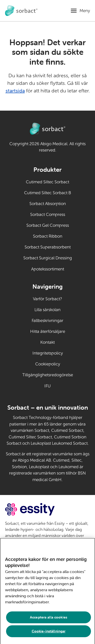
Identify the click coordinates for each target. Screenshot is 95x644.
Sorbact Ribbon (48, 236)
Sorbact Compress (48, 215)
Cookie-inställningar (49, 633)
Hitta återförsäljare (48, 331)
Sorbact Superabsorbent (48, 247)
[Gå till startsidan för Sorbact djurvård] (21, 11)
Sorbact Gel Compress (48, 225)
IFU (59, 386)
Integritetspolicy (48, 353)
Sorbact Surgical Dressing (48, 258)
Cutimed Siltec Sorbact (48, 182)
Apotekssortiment (48, 269)
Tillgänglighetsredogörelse (48, 375)
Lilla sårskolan (48, 310)
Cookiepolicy (48, 364)
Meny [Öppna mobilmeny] (85, 11)
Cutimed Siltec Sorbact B (48, 193)
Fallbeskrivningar (48, 321)
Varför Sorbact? (48, 299)
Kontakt (48, 342)
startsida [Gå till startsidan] (15, 91)
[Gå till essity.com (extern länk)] (39, 509)
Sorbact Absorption (48, 204)
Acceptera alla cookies (49, 619)
